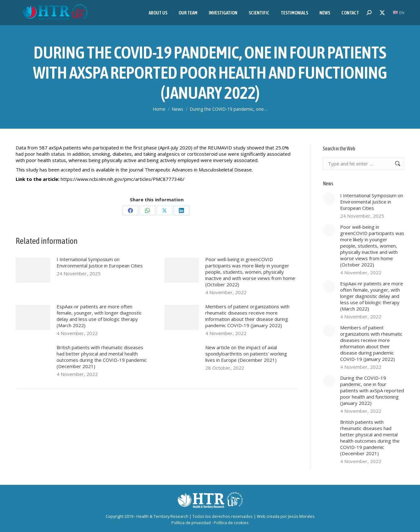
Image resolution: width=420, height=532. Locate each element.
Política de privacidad (191, 523)
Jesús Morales (301, 516)
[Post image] (33, 270)
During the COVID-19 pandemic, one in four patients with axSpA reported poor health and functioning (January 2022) (372, 390)
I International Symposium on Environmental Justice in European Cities (100, 262)
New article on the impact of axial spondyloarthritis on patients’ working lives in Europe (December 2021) (246, 354)
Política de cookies (231, 523)
